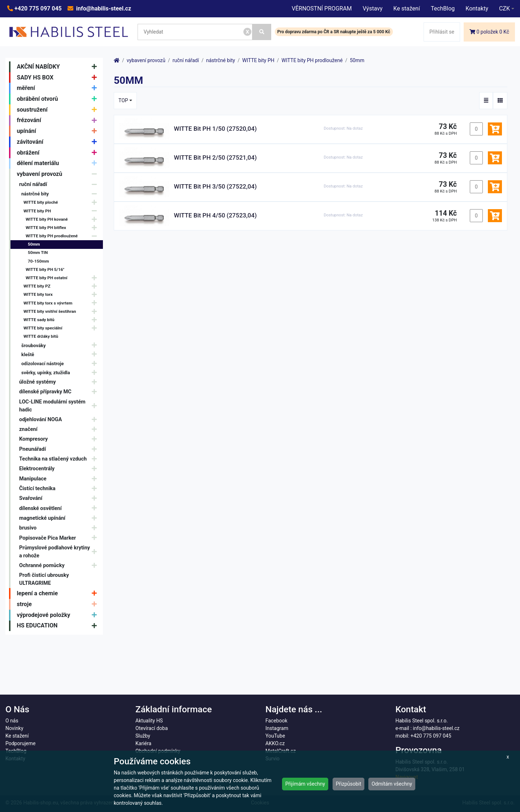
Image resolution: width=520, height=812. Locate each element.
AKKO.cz (275, 743)
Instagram (277, 728)
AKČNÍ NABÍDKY (59, 67)
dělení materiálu (59, 164)
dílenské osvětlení (60, 508)
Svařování (60, 499)
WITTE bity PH (62, 211)
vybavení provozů (59, 174)
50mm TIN (38, 252)
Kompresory (60, 439)
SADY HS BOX (59, 78)
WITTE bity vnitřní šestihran (62, 312)
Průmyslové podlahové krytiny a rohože (60, 552)
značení (60, 429)
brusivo (60, 528)
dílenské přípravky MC (60, 392)
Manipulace (60, 479)
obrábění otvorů (59, 99)
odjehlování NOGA (60, 420)
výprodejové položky (59, 615)
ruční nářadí (60, 184)
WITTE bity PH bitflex (63, 228)
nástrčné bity (61, 194)
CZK (504, 8)
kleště (61, 355)
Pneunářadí (60, 449)
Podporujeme (20, 743)
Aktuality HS (149, 721)
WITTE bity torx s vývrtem (62, 303)
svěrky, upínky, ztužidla (61, 373)
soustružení (59, 110)
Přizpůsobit (349, 784)
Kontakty (477, 8)
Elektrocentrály (60, 469)
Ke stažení (407, 8)
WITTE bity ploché (62, 203)
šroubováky (61, 345)
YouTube (275, 736)
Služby (143, 736)
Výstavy (372, 8)
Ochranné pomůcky (60, 565)
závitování (59, 142)
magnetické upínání (60, 518)
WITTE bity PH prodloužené (63, 236)
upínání (59, 131)
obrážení (59, 153)
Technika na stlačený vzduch (60, 459)
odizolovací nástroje (61, 364)
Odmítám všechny (392, 784)
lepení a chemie (59, 593)
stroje (59, 604)
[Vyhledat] (262, 32)
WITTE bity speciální (62, 328)
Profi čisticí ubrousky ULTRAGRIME (44, 579)
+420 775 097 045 (37, 8)
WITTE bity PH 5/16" (45, 269)
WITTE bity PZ (62, 286)
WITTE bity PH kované (63, 219)
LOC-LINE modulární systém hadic (60, 406)
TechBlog (443, 8)
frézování (59, 121)
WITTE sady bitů (62, 320)
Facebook (276, 721)
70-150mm (38, 261)
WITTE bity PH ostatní (63, 278)
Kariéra (143, 743)
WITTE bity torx (62, 295)
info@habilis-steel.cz (103, 8)
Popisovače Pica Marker (60, 538)
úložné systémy (60, 382)
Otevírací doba (152, 728)
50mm (34, 244)
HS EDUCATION (59, 626)
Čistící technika (60, 489)
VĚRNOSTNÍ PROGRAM (322, 8)
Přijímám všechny (305, 784)
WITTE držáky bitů (41, 336)
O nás (12, 721)
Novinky (14, 728)
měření (59, 88)
